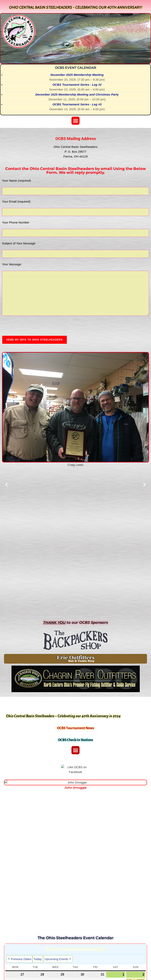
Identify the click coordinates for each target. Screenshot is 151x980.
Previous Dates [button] (19, 959)
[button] (76, 121)
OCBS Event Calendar (76, 68)
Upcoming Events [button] (58, 959)
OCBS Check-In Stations (75, 740)
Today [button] (38, 959)
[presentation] (33, 328)
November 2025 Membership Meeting (77, 75)
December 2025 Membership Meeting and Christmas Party (77, 94)
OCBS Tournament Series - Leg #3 (77, 104)
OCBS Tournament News (75, 728)
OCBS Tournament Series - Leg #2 (77, 85)
